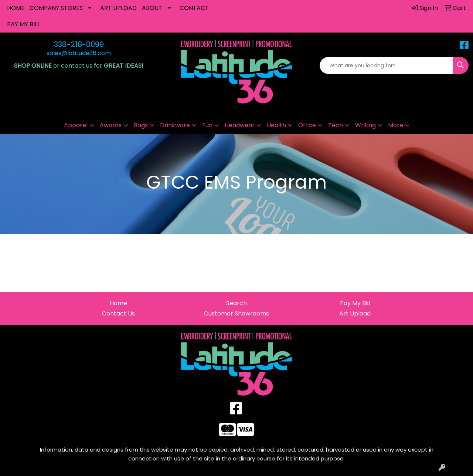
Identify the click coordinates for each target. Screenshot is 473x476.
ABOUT (152, 8)
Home (118, 303)
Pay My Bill (355, 303)
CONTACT (194, 8)
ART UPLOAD (118, 8)
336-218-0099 (79, 44)
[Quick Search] (386, 65)
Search (236, 303)
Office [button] (307, 125)
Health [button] (276, 125)
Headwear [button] (240, 125)
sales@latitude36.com (79, 53)
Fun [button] (207, 125)
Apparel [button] (76, 125)
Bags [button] (141, 125)
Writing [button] (365, 125)
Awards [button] (111, 125)
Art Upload (355, 313)
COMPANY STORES (56, 8)
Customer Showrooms (236, 313)
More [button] (396, 125)
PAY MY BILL (23, 24)
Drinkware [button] (175, 125)
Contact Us (118, 313)
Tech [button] (336, 125)
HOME (16, 8)
